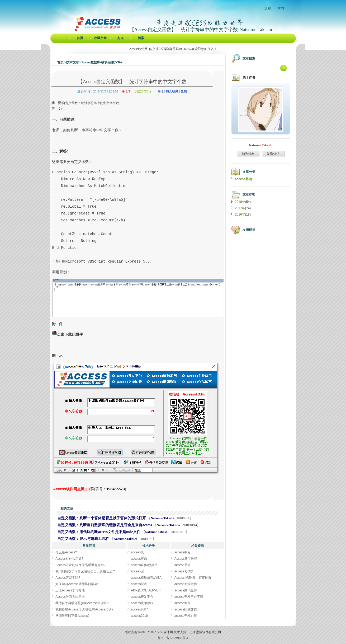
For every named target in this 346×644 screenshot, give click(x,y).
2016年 (240, 214)
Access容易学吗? (68, 578)
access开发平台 (142, 597)
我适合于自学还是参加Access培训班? (82, 603)
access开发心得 (186, 616)
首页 (80, 38)
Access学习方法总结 (70, 597)
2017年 (240, 208)
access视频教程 (142, 603)
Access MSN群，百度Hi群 (193, 578)
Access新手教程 (186, 559)
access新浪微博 (186, 584)
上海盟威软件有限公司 (205, 632)
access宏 (137, 571)
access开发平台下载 (189, 597)
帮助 (281, 8)
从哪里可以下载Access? (72, 616)
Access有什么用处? (69, 559)
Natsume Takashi (163, 518)
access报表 (139, 584)
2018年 (240, 202)
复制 (184, 91)
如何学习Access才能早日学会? (77, 584)
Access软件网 (164, 632)
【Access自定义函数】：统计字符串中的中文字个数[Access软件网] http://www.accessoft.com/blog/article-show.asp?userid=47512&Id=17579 (52, 490)
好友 (121, 38)
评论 (160, 91)
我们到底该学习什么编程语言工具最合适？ (86, 571)
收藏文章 (100, 38)
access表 (137, 552)
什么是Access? (66, 552)
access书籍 (183, 565)
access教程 (183, 552)
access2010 (139, 616)
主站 (268, 8)
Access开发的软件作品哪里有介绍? (80, 565)
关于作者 (249, 77)
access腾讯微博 (186, 590)
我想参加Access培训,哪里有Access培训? (84, 609)
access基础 (243, 179)
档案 (141, 38)
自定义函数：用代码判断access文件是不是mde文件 (99, 532)
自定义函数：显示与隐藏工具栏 (83, 539)
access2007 (139, 609)
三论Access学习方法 (70, 590)
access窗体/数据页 (144, 565)
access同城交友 (186, 609)
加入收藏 (172, 91)
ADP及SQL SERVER (146, 590)
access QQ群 (184, 571)
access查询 (139, 559)
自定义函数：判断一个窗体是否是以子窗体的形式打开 (102, 518)
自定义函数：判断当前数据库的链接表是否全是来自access (105, 525)
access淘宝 (183, 603)
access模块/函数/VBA (146, 578)
